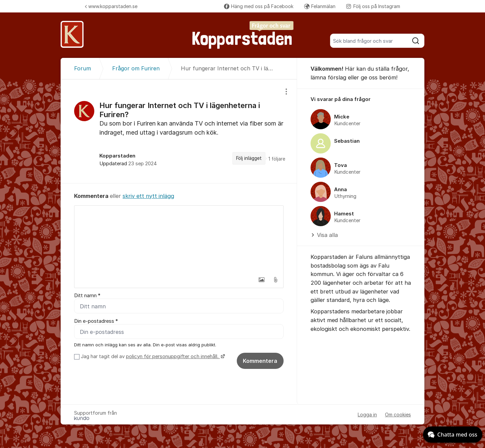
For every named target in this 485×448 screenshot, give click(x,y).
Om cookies (398, 415)
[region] (179, 131)
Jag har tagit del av (152, 356)
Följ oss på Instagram (373, 6)
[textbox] (179, 239)
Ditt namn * (87, 296)
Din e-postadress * (96, 321)
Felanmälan (320, 6)
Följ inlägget (249, 158)
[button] (261, 280)
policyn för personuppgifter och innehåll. (173, 356)
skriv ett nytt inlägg (148, 196)
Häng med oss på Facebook (259, 6)
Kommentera (260, 361)
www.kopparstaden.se (111, 6)
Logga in (367, 415)
